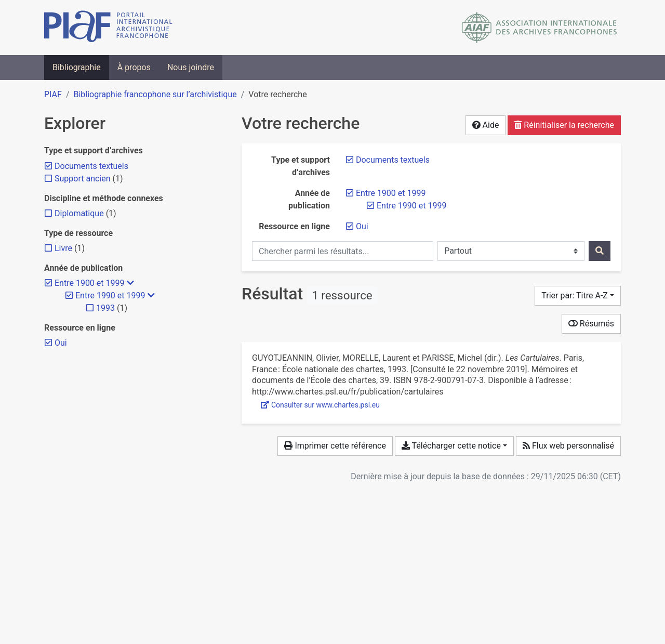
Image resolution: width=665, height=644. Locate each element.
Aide (486, 125)
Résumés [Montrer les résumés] (591, 324)
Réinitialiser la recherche (564, 125)
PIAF (53, 94)
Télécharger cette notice (451, 446)
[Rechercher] (600, 251)
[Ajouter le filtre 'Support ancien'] (83, 179)
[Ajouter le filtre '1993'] (105, 308)
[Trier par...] (578, 296)
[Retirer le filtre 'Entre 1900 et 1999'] (391, 193)
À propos (134, 67)
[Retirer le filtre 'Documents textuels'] (393, 160)
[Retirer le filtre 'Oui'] (362, 226)
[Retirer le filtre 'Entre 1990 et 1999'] (411, 206)
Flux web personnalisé (568, 446)
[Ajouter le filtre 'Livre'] (63, 248)
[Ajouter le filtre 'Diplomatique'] (79, 213)
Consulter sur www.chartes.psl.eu (320, 405)
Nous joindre (191, 67)
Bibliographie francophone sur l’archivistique (155, 94)
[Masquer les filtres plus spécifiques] (130, 283)
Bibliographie (77, 67)
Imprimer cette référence (335, 446)
